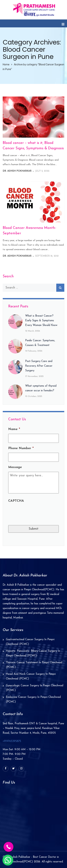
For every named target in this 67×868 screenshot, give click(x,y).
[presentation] (35, 512)
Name (14, 429)
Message (15, 467)
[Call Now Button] (8, 847)
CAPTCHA (16, 501)
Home (6, 65)
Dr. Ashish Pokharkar (17, 171)
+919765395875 (12, 741)
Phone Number (21, 448)
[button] (8, 860)
